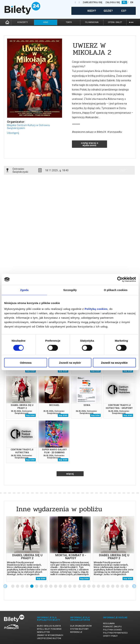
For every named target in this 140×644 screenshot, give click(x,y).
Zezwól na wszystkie (114, 362)
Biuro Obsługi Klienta (49, 626)
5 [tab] (32, 586)
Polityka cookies (112, 630)
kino (46, 22)
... (131, 22)
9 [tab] (51, 586)
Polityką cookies (96, 309)
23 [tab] (118, 586)
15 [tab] (80, 586)
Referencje (76, 632)
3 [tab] (23, 586)
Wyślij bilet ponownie (49, 629)
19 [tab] (99, 586)
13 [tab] (70, 586)
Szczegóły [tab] (70, 290)
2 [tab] (18, 586)
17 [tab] (89, 586)
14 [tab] (75, 586)
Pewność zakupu (112, 627)
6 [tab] (37, 586)
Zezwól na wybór (70, 362)
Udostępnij (13, 133)
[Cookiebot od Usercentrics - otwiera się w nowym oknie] (120, 279)
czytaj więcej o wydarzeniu (89, 144)
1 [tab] (13, 586)
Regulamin (109, 624)
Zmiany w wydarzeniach (50, 635)
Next (134, 586)
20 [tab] (103, 586)
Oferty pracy (110, 636)
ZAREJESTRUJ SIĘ (93, 2)
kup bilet (30, 371)
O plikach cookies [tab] (116, 290)
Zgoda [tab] (24, 290)
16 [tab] (84, 586)
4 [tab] (27, 586)
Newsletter (43, 632)
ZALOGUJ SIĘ (113, 2)
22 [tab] (113, 586)
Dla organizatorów (81, 626)
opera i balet (115, 22)
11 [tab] (61, 586)
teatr (69, 22)
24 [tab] (122, 586)
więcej (70, 474)
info (124, 170)
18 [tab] (94, 586)
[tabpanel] (27, 549)
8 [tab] (46, 586)
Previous (5, 586)
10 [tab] (56, 586)
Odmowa (26, 362)
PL (124, 2)
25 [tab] (127, 586)
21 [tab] (108, 586)
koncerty (23, 22)
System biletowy (79, 629)
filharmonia (92, 22)
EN (132, 2)
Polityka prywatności (115, 633)
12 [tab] (65, 586)
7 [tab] (42, 586)
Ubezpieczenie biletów (49, 638)
